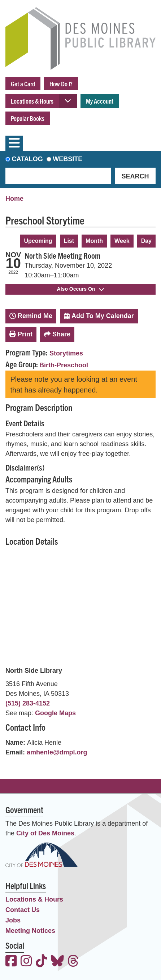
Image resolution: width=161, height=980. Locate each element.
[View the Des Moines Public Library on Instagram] (26, 962)
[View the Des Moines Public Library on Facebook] (11, 962)
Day (146, 241)
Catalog (27, 159)
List (69, 241)
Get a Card (23, 84)
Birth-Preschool (64, 365)
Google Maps (55, 713)
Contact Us (23, 910)
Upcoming (38, 241)
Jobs (13, 920)
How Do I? (61, 84)
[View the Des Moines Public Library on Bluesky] (57, 962)
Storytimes (66, 353)
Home (14, 199)
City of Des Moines (45, 833)
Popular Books (28, 118)
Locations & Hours (32, 101)
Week (122, 241)
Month (94, 241)
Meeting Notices (30, 931)
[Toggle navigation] (14, 143)
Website (68, 159)
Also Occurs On (81, 289)
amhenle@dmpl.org (57, 752)
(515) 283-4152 (28, 703)
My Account (100, 101)
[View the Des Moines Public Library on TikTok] (42, 962)
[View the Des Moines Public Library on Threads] (73, 962)
